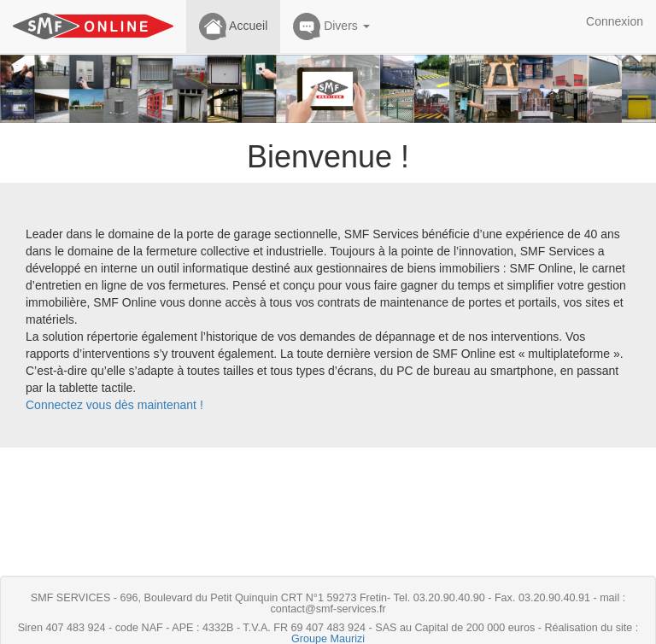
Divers (331, 26)
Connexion (615, 21)
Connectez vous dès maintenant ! (114, 405)
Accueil (233, 26)
